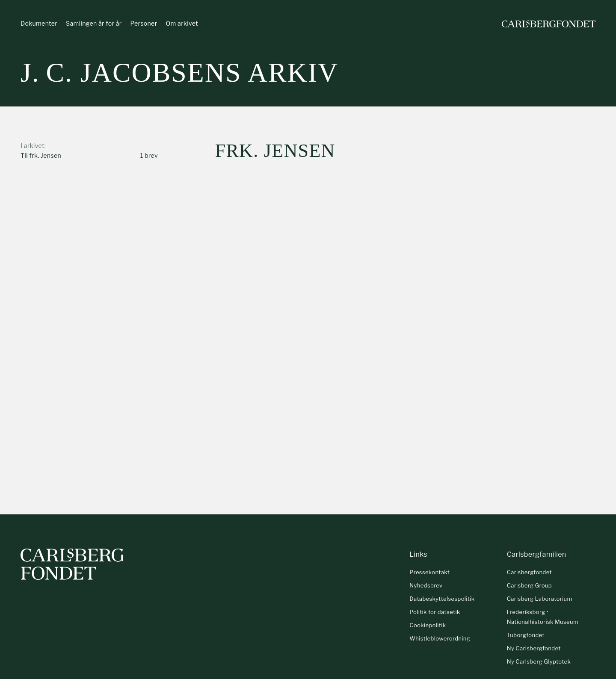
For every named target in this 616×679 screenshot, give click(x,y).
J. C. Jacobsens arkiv (179, 72)
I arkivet (33, 146)
